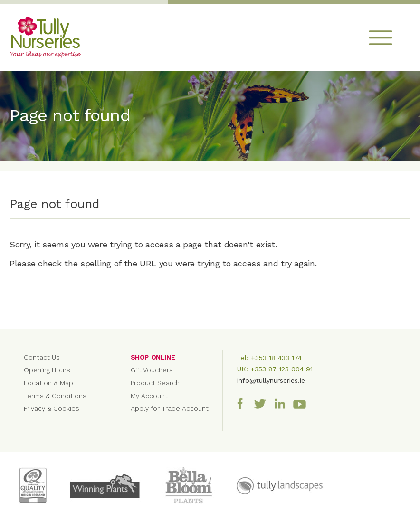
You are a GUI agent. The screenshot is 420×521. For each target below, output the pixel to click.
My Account (149, 396)
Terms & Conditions (55, 396)
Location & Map (48, 383)
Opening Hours (47, 370)
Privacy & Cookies (52, 408)
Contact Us (42, 357)
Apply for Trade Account (170, 408)
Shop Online (153, 357)
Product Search (155, 383)
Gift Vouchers (152, 370)
